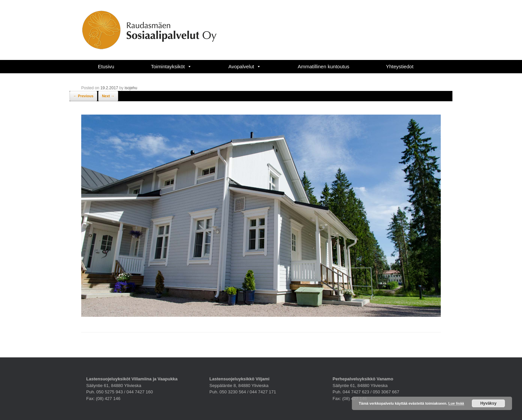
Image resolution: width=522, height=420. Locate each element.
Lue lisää (456, 403)
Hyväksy (489, 403)
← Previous (83, 96)
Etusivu (106, 66)
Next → (108, 96)
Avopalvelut (245, 66)
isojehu (131, 88)
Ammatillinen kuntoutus (323, 66)
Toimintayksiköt (171, 66)
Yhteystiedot (400, 66)
